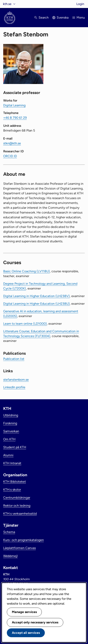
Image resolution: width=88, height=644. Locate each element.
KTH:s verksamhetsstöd (20, 514)
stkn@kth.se (12, 143)
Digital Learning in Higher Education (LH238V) (36, 296)
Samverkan (11, 431)
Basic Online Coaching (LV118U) (27, 271)
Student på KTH (15, 447)
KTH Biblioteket (15, 482)
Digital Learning (14, 105)
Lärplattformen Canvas (19, 548)
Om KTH (9, 439)
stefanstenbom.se (16, 380)
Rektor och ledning (17, 506)
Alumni (8, 455)
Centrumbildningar (17, 498)
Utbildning (11, 415)
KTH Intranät (12, 463)
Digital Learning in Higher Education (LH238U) (36, 304)
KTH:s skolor (12, 490)
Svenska (63, 17)
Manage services (24, 612)
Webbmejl (10, 556)
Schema (9, 532)
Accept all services (26, 633)
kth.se (7, 4)
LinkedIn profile (14, 387)
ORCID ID (10, 156)
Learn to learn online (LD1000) (25, 324)
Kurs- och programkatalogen (24, 540)
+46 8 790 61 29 (15, 118)
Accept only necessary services (35, 622)
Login (80, 4)
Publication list (14, 359)
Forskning (10, 423)
